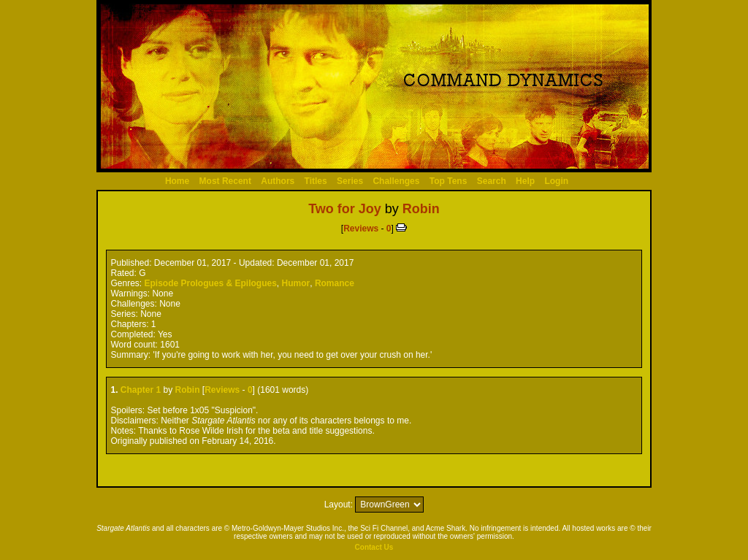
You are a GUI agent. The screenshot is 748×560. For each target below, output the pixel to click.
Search (492, 181)
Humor (296, 283)
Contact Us (374, 547)
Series (350, 181)
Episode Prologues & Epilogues (211, 283)
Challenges (396, 181)
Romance (335, 283)
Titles (316, 181)
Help (525, 181)
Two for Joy (345, 209)
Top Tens (449, 181)
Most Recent (225, 181)
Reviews (361, 229)
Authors (278, 181)
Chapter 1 (141, 390)
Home (177, 181)
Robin (421, 209)
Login (556, 181)
